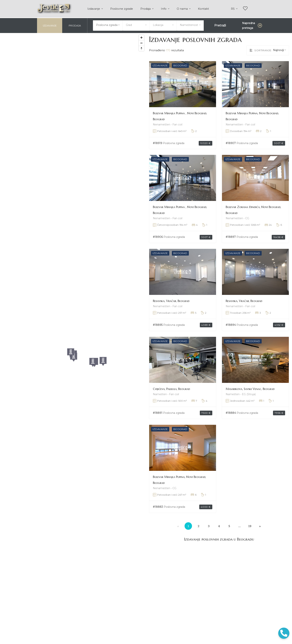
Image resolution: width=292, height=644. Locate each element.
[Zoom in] (141, 37)
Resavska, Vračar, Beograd (171, 300)
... (239, 525)
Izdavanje (94, 9)
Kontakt (203, 9)
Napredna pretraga (249, 25)
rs (233, 9)
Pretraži (220, 25)
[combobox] (108, 25)
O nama (183, 9)
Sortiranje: (261, 50)
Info (164, 9)
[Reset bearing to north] (141, 48)
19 (250, 525)
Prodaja (146, 9)
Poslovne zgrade (122, 9)
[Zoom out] (141, 42)
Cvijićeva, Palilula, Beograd (171, 388)
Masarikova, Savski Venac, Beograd (250, 388)
